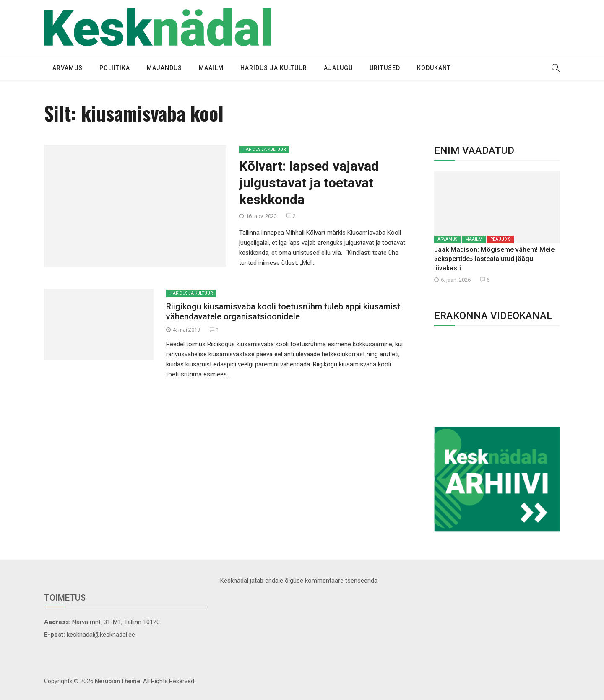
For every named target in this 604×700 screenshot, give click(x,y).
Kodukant (434, 68)
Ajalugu (338, 68)
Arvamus (68, 68)
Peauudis (500, 239)
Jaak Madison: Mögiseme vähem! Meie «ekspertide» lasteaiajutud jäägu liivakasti (494, 259)
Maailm (211, 68)
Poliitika (115, 68)
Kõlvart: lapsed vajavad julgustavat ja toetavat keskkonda (309, 183)
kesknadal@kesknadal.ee (101, 635)
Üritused (385, 68)
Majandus (164, 68)
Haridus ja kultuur (274, 68)
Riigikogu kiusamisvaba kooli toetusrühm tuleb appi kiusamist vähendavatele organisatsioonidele (283, 311)
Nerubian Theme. (118, 681)
